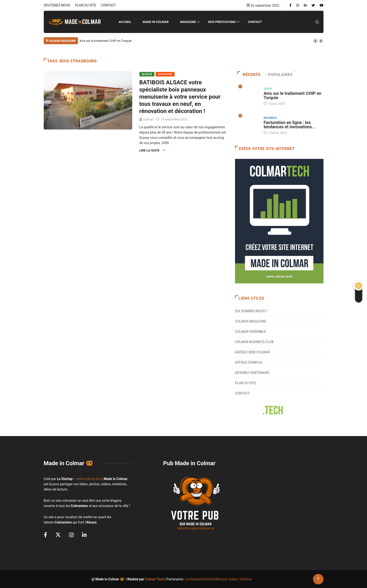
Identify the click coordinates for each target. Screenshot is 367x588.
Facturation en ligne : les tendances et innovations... (290, 125)
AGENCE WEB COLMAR (252, 352)
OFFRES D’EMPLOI (249, 362)
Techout (246, 579)
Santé (268, 89)
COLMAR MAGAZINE (251, 321)
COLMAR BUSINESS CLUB (254, 342)
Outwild (208, 579)
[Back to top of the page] (318, 579)
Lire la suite (152, 150)
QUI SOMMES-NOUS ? (251, 311)
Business (270, 118)
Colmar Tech (154, 579)
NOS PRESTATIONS (222, 22)
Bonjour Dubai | (228, 579)
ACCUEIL (125, 22)
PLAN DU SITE (85, 5)
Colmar (148, 119)
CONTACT (108, 5)
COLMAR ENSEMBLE (251, 332)
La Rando (193, 579)
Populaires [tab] (279, 75)
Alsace (147, 74)
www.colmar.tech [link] (89, 479)
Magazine (188, 22)
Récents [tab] (249, 75)
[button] (315, 41)
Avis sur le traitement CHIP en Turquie (105, 41)
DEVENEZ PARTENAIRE (252, 373)
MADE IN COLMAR (156, 22)
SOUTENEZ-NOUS (57, 5)
